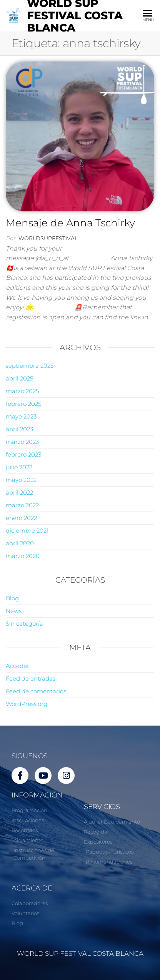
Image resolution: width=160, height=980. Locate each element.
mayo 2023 (21, 416)
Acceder (17, 666)
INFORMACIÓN (37, 795)
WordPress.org (27, 704)
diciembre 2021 (27, 531)
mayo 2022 (21, 480)
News (14, 611)
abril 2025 (19, 378)
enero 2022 (21, 518)
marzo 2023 (22, 442)
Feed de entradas (31, 679)
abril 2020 (20, 543)
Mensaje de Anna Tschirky (70, 223)
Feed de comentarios (36, 691)
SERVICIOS (102, 807)
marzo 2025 (22, 391)
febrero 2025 (23, 404)
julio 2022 (19, 467)
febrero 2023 (23, 454)
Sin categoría (24, 624)
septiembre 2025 (30, 366)
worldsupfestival (48, 238)
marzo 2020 (23, 556)
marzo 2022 (22, 505)
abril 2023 (19, 429)
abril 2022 (19, 492)
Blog (12, 598)
